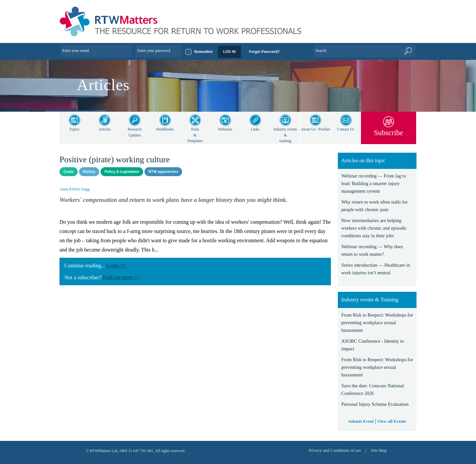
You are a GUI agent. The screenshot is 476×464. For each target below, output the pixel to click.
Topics (74, 129)
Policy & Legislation (122, 172)
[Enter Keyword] (365, 51)
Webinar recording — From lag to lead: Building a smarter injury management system (375, 184)
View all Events (392, 421)
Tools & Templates (195, 135)
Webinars (225, 129)
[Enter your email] (96, 51)
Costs (69, 172)
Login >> (119, 265)
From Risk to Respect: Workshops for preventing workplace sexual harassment (376, 323)
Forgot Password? (264, 52)
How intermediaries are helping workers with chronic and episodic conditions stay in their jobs (376, 228)
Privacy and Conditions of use (333, 450)
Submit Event (361, 421)
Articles (105, 129)
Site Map (378, 450)
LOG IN (229, 52)
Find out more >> (126, 277)
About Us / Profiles (315, 132)
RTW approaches (163, 172)
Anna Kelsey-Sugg (75, 189)
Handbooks (165, 129)
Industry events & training (285, 135)
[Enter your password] (159, 51)
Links (255, 129)
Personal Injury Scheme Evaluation (376, 404)
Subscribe (388, 132)
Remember (203, 52)
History (89, 172)
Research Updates (135, 132)
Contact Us (346, 129)
